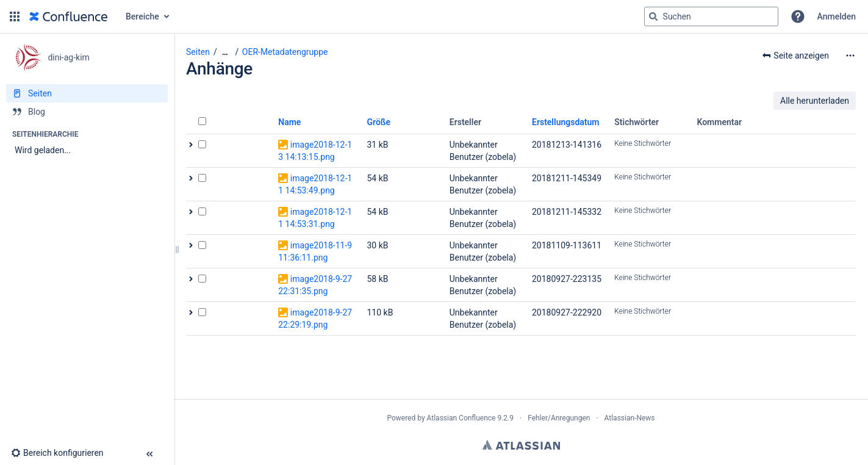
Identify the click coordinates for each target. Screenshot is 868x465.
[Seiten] (87, 93)
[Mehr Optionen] (850, 56)
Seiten (198, 52)
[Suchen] (653, 16)
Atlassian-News (630, 418)
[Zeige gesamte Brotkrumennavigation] (225, 52)
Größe (379, 122)
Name (289, 122)
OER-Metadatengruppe (285, 52)
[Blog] (87, 112)
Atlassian (521, 445)
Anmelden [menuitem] (837, 16)
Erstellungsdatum (566, 122)
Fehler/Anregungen (559, 418)
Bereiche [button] (142, 16)
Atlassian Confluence (461, 418)
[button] (15, 16)
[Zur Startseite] (68, 16)
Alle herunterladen (815, 101)
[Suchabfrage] (711, 16)
